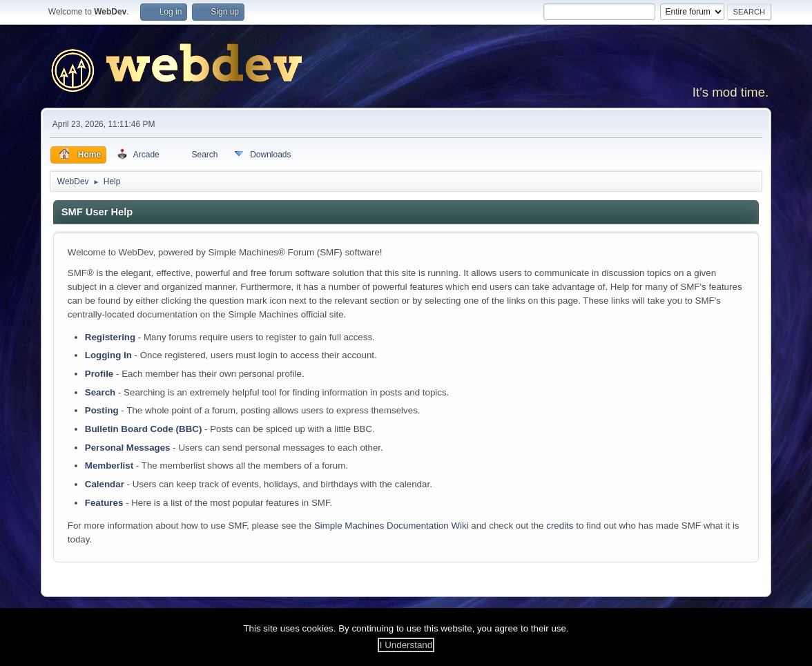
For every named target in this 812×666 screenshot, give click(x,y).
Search (100, 392)
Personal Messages (128, 448)
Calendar (105, 484)
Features (104, 503)
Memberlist (109, 466)
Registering (110, 337)
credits (560, 526)
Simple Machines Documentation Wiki (391, 526)
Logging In (108, 355)
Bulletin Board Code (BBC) (144, 429)
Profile (99, 374)
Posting (102, 410)
